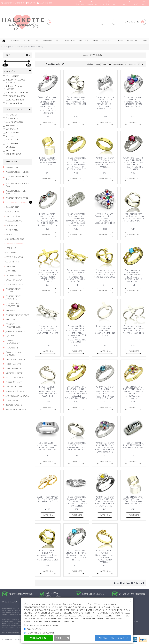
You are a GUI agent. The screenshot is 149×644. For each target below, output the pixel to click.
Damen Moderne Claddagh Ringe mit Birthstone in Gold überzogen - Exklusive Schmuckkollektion (76, 392)
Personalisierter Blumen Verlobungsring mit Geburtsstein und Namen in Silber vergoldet (76, 164)
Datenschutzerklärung (113, 638)
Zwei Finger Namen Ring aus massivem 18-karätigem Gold (48, 499)
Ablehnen (62, 638)
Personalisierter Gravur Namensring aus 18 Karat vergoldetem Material (105, 162)
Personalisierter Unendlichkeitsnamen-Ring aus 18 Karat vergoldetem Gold (105, 274)
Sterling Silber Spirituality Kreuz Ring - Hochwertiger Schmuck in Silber (105, 219)
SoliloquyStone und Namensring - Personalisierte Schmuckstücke (48, 446)
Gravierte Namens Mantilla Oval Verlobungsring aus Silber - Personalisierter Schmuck (133, 164)
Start (3, 47)
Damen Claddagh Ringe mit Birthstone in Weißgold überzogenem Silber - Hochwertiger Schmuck (48, 105)
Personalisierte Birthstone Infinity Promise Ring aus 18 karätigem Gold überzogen (133, 276)
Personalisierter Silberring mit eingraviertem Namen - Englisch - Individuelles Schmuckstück (76, 220)
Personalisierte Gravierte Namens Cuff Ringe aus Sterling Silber (133, 500)
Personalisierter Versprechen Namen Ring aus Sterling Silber (76, 446)
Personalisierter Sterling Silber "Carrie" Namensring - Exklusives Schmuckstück (105, 103)
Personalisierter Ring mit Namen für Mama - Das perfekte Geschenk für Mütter (76, 501)
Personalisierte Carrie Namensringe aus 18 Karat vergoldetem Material (105, 556)
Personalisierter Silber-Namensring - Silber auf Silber (133, 445)
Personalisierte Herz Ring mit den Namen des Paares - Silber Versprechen (133, 217)
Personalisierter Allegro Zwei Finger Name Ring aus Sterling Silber (48, 330)
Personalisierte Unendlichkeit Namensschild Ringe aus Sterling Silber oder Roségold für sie (48, 220)
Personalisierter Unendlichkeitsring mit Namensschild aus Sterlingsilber (77, 101)
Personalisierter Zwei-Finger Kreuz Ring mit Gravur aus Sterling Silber (133, 330)
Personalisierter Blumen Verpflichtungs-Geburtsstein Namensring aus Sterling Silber (105, 392)
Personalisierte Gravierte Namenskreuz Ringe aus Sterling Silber (105, 331)
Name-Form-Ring (36, 47)
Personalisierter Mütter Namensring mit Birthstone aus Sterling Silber (133, 102)
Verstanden (38, 638)
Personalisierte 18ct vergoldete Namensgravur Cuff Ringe (48, 161)
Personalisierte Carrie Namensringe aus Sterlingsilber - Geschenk (48, 391)
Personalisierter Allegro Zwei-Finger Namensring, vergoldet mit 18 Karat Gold (76, 276)
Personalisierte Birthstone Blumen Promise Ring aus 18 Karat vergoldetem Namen (133, 392)
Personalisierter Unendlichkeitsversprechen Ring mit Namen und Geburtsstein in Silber (77, 555)
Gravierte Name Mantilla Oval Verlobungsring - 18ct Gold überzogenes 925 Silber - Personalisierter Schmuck (76, 334)
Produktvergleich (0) (55, 64)
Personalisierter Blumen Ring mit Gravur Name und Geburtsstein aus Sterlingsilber (105, 448)
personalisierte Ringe (17, 47)
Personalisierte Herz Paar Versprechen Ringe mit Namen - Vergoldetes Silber (48, 555)
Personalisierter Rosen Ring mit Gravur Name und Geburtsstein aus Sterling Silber (105, 501)
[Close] (131, 601)
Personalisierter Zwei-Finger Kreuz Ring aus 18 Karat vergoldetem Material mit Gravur (48, 276)
